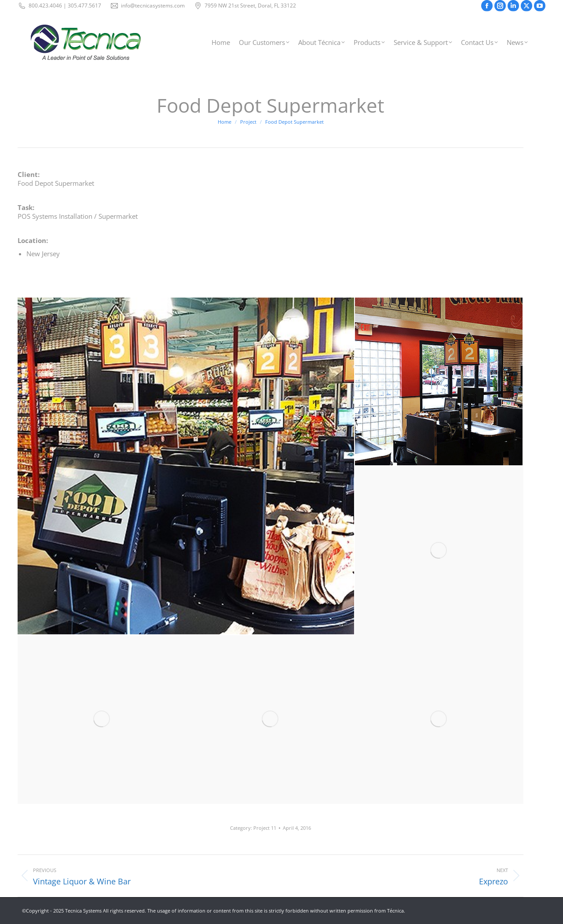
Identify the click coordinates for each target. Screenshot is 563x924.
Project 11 (265, 828)
